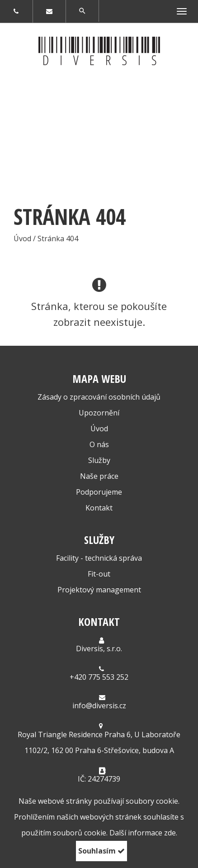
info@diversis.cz (99, 706)
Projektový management (99, 590)
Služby (99, 460)
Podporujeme (99, 492)
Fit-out (99, 574)
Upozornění (99, 413)
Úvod (99, 429)
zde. (171, 833)
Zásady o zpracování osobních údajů (99, 397)
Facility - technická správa (99, 558)
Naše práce (99, 476)
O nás (99, 444)
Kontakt (99, 508)
